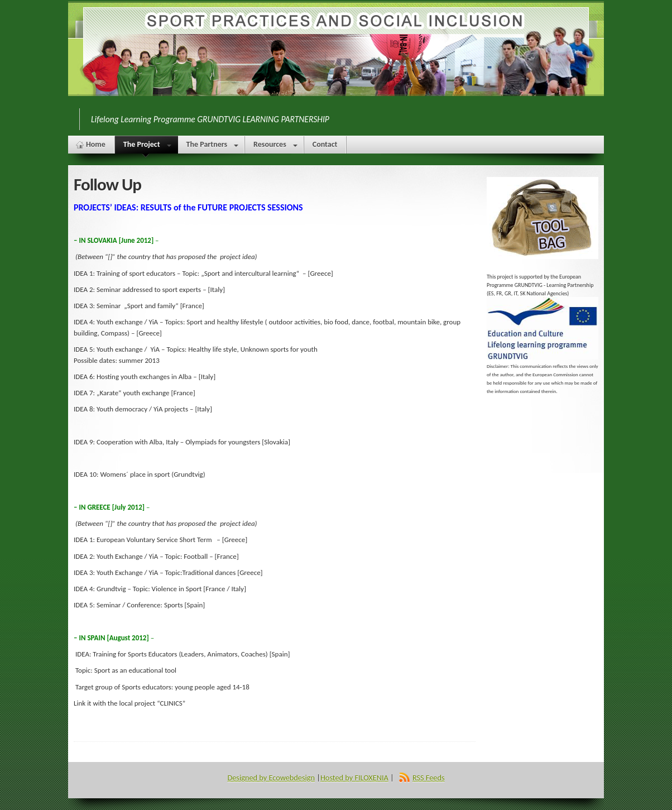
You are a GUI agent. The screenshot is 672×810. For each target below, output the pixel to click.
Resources (275, 147)
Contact (325, 144)
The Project (146, 147)
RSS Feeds (429, 778)
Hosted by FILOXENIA (354, 778)
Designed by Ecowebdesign (271, 778)
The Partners (213, 147)
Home (96, 144)
